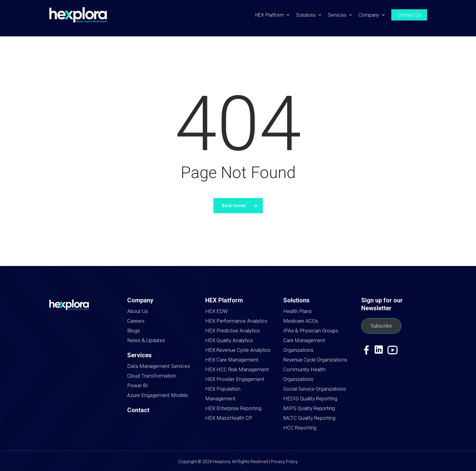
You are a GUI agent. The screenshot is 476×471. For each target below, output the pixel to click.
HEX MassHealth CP (229, 418)
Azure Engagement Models (158, 395)
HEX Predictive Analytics (233, 331)
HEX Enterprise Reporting (233, 408)
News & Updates (146, 340)
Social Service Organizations (315, 389)
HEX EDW (216, 311)
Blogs (134, 331)
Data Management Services (159, 366)
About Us (138, 311)
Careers (136, 321)
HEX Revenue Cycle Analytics (238, 350)
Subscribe (381, 326)
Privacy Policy (284, 462)
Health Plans (297, 311)
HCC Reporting (300, 428)
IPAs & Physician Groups (311, 331)
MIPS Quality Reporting (309, 408)
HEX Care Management (232, 360)
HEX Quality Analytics (229, 340)
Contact (138, 410)
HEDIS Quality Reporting (310, 399)
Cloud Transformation (152, 376)
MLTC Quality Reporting (309, 418)
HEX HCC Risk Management (237, 369)
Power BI (138, 385)
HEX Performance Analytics (236, 321)
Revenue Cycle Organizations (315, 360)
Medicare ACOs (301, 321)
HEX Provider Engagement (235, 379)
